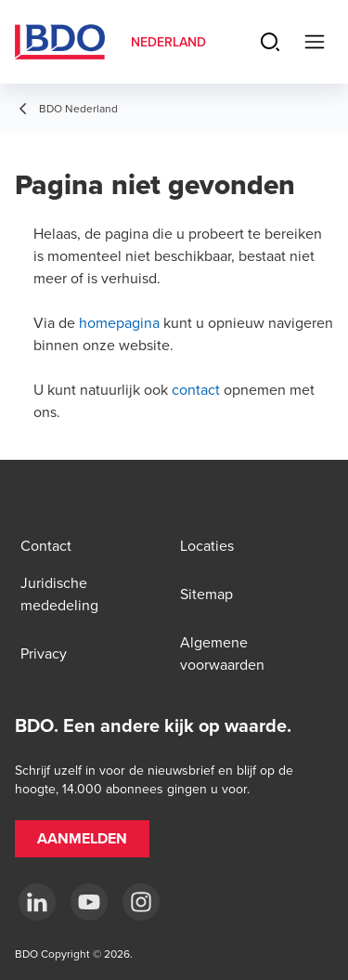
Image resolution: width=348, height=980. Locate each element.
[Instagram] (141, 902)
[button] (82, 839)
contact (196, 389)
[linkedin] (37, 902)
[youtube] (89, 902)
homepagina (119, 322)
